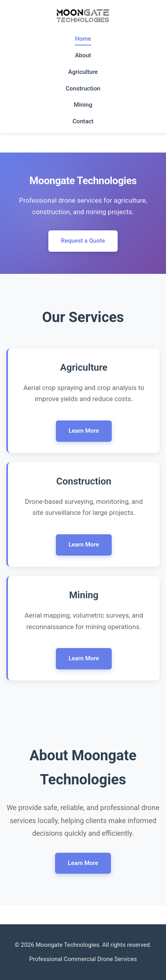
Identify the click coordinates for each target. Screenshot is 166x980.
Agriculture (83, 72)
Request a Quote (83, 241)
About (83, 55)
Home (83, 39)
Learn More (84, 431)
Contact (83, 121)
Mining (83, 105)
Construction (83, 89)
